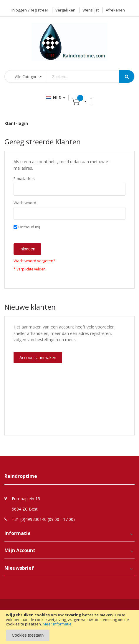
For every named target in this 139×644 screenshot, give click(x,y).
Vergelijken (65, 10)
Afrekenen (115, 10)
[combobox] (87, 77)
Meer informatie (57, 624)
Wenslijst (91, 10)
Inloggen (19, 10)
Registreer (39, 10)
